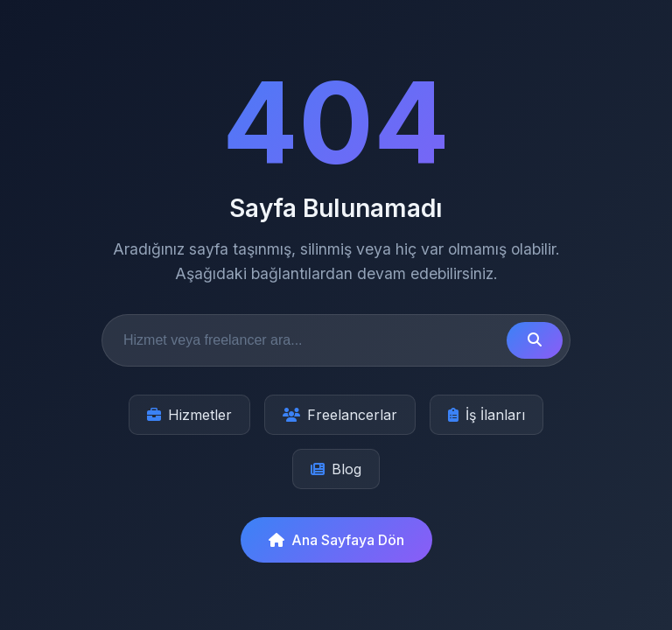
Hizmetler (189, 415)
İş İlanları (486, 415)
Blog (336, 469)
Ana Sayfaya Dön (336, 540)
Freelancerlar (340, 415)
